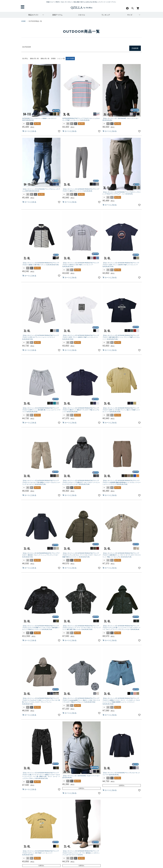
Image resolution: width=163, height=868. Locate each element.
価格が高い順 (45, 59)
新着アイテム (57, 15)
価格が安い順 (34, 59)
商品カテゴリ (33, 15)
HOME (23, 21)
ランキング (106, 15)
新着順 (53, 59)
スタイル (82, 15)
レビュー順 (61, 59)
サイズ (130, 15)
